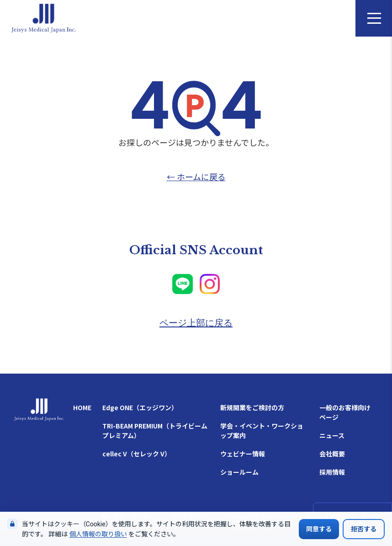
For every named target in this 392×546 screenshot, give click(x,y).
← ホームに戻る (196, 177)
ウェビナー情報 (243, 454)
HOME (82, 407)
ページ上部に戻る (196, 323)
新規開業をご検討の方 (252, 407)
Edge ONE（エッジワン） (140, 407)
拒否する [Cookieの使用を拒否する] (364, 529)
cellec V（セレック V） (137, 454)
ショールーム (239, 472)
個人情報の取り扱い (98, 534)
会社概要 (332, 454)
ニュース (332, 435)
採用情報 (332, 472)
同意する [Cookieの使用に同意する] (319, 529)
